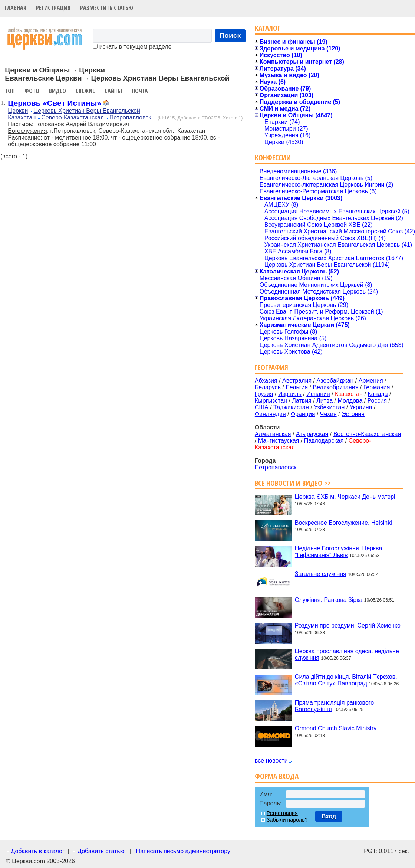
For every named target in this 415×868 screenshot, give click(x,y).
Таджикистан (291, 407)
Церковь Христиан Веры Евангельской (87, 111)
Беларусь (268, 387)
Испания (318, 394)
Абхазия (266, 381)
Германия (377, 387)
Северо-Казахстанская (73, 117)
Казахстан (22, 117)
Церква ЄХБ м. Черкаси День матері (345, 497)
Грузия (264, 394)
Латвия (302, 401)
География (271, 367)
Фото (32, 91)
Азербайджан (335, 381)
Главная (16, 8)
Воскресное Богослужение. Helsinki (343, 522)
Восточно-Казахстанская (367, 434)
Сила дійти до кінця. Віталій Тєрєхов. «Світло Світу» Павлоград (346, 680)
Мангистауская (279, 441)
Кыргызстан (271, 401)
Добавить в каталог (37, 851)
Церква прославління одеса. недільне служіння (347, 654)
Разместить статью (107, 8)
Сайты (113, 91)
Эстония (353, 414)
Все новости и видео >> (293, 483)
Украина (361, 407)
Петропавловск (130, 117)
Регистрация (53, 8)
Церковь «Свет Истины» (55, 103)
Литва (325, 401)
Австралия (297, 381)
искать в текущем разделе (132, 47)
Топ (10, 91)
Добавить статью (101, 851)
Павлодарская (324, 441)
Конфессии (273, 158)
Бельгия (297, 387)
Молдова (350, 401)
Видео (57, 91)
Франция (303, 414)
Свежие (85, 91)
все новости (271, 761)
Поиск (230, 35)
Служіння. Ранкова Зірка (329, 600)
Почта (140, 91)
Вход (329, 816)
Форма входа (277, 776)
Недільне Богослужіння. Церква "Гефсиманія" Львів (338, 552)
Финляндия (270, 414)
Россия (377, 401)
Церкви (18, 111)
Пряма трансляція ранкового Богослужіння (334, 706)
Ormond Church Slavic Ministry (336, 728)
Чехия (328, 414)
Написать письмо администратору (183, 851)
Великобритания (336, 387)
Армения (371, 381)
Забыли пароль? (287, 820)
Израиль (290, 394)
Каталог (268, 28)
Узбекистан (329, 407)
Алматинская (273, 434)
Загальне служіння (321, 574)
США (262, 407)
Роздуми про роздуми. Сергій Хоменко (348, 625)
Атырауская (312, 434)
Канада (378, 394)
